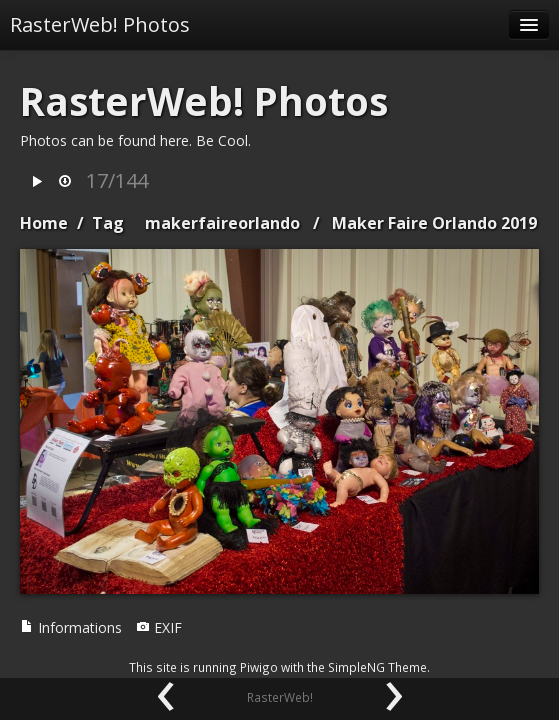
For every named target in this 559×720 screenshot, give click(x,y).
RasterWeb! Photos (100, 24)
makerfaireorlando (222, 223)
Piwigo (259, 667)
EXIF (159, 627)
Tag (108, 223)
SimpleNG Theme (377, 667)
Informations (71, 627)
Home (44, 223)
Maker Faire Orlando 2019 (434, 223)
